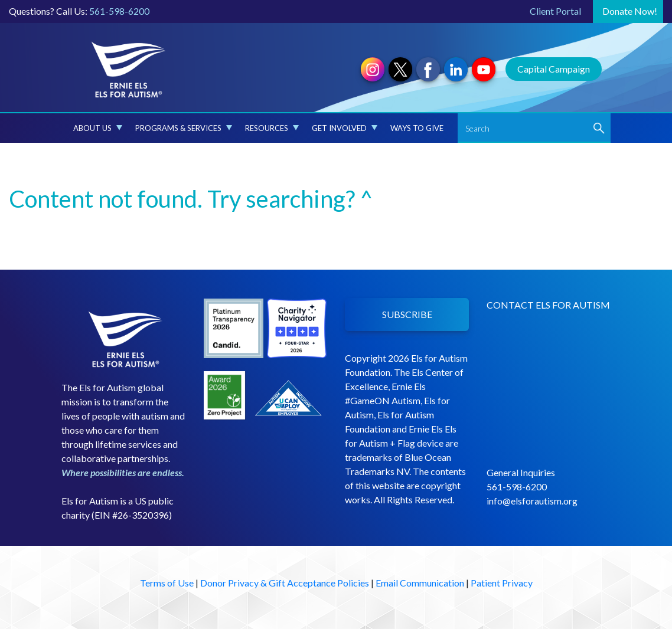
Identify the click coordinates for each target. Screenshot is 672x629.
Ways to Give (417, 128)
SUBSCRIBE (407, 314)
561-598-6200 (119, 11)
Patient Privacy (502, 583)
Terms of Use (167, 583)
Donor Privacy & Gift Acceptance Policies (285, 583)
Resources (272, 128)
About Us (98, 128)
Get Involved (345, 128)
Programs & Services (184, 128)
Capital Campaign (554, 69)
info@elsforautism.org (532, 501)
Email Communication (420, 583)
